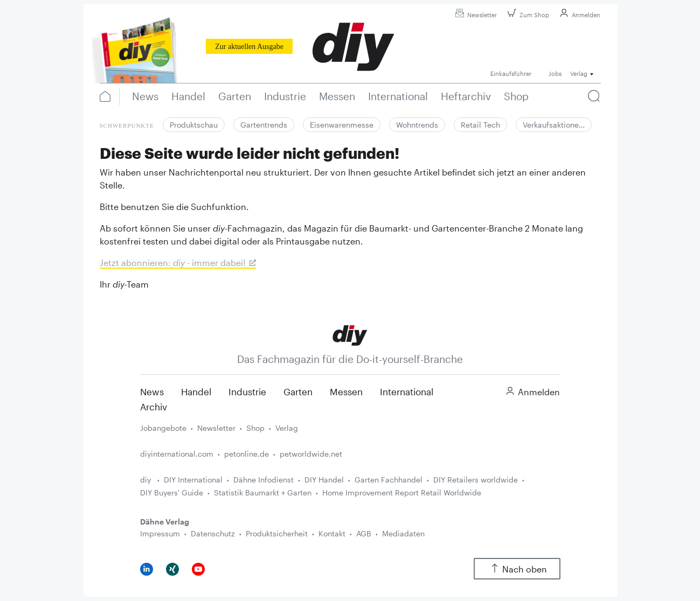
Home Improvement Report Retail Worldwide (402, 492)
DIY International (193, 480)
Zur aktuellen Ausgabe (249, 47)
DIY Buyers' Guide (172, 492)
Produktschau (194, 125)
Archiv (154, 407)
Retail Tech (480, 125)
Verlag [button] (579, 74)
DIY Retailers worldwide (476, 480)
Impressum (160, 533)
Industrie (247, 392)
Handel (196, 392)
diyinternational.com (177, 454)
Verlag (287, 428)
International (407, 392)
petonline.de (247, 454)
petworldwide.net (311, 454)
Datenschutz (213, 533)
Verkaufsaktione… (554, 125)
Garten (298, 392)
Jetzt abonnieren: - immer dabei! (173, 263)
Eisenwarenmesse (342, 125)
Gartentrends (264, 125)
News (152, 392)
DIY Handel (324, 480)
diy (147, 480)
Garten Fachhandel (389, 480)
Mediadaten (403, 533)
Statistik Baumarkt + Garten (263, 492)
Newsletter (474, 15)
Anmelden (578, 15)
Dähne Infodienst (264, 480)
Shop (255, 428)
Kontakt (332, 533)
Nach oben (517, 569)
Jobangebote (163, 428)
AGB (364, 533)
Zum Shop (527, 15)
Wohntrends (417, 125)
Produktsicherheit (277, 533)
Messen (346, 392)
